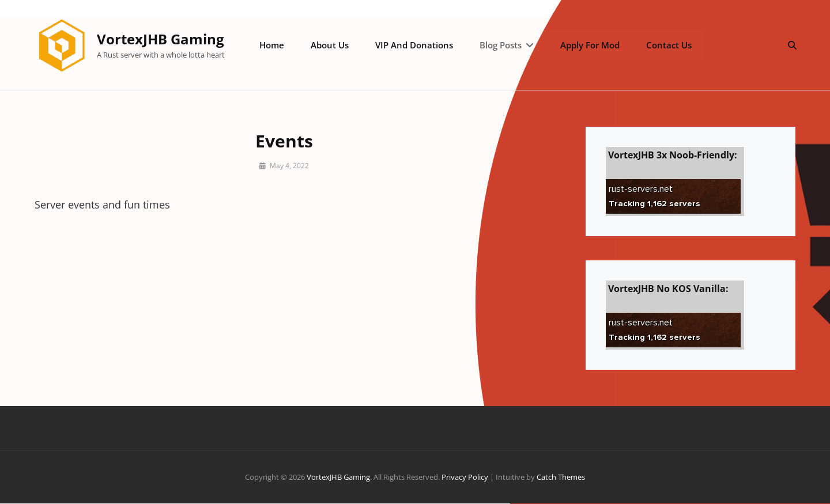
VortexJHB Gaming (161, 39)
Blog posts (499, 45)
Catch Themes (561, 478)
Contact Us (667, 45)
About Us (330, 45)
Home (272, 45)
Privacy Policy (465, 478)
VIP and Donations (414, 45)
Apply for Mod (588, 45)
